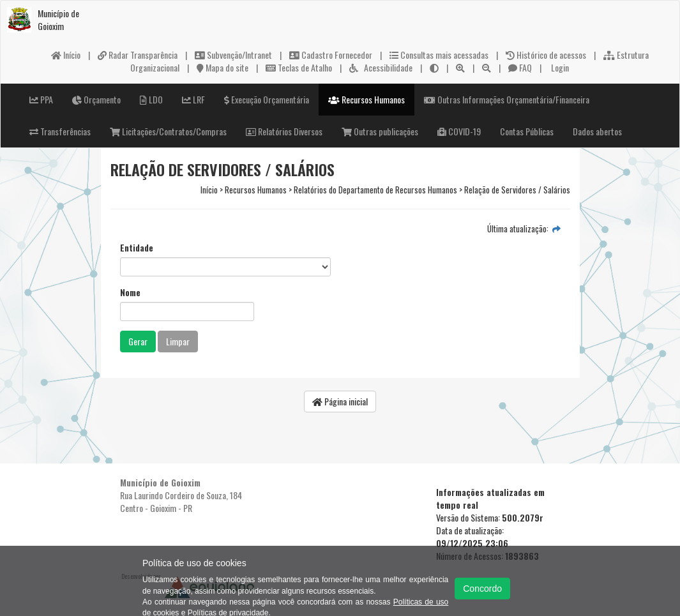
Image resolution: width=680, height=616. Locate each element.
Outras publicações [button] (380, 131)
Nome (130, 292)
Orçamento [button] (96, 99)
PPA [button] (41, 99)
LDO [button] (151, 99)
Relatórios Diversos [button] (284, 131)
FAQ (520, 67)
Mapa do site (223, 67)
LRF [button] (193, 99)
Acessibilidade (381, 67)
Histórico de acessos (546, 55)
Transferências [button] (60, 131)
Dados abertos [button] (597, 131)
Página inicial (340, 401)
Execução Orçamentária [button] (267, 99)
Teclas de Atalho (299, 67)
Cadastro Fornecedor (331, 55)
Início (66, 55)
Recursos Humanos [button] (366, 99)
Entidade (137, 248)
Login (559, 67)
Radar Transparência (138, 55)
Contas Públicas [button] (527, 131)
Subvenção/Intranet (233, 55)
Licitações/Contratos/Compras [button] (168, 131)
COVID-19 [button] (459, 131)
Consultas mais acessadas (439, 55)
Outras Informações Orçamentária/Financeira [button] (507, 99)
